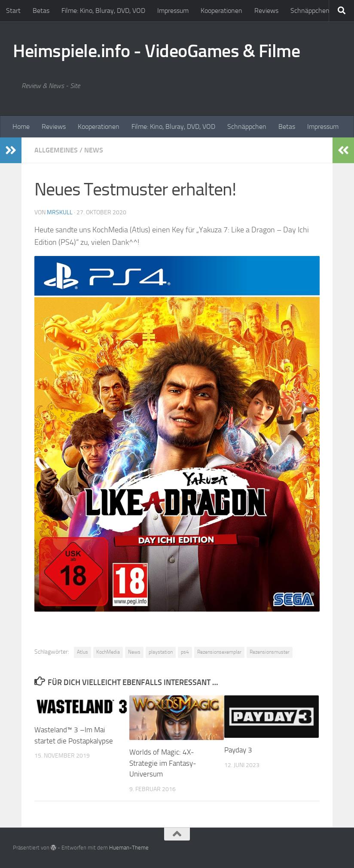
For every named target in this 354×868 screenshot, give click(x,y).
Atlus (82, 652)
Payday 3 (238, 750)
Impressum (173, 11)
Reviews (266, 11)
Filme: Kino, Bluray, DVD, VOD (103, 11)
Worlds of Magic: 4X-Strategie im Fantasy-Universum (163, 763)
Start (13, 11)
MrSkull (60, 212)
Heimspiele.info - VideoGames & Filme (156, 51)
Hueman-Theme (129, 848)
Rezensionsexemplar (219, 652)
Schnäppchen (310, 11)
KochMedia (108, 652)
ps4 (185, 652)
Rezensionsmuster (270, 652)
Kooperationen (221, 11)
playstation (161, 652)
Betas (41, 11)
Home (21, 126)
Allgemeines (56, 150)
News (94, 150)
